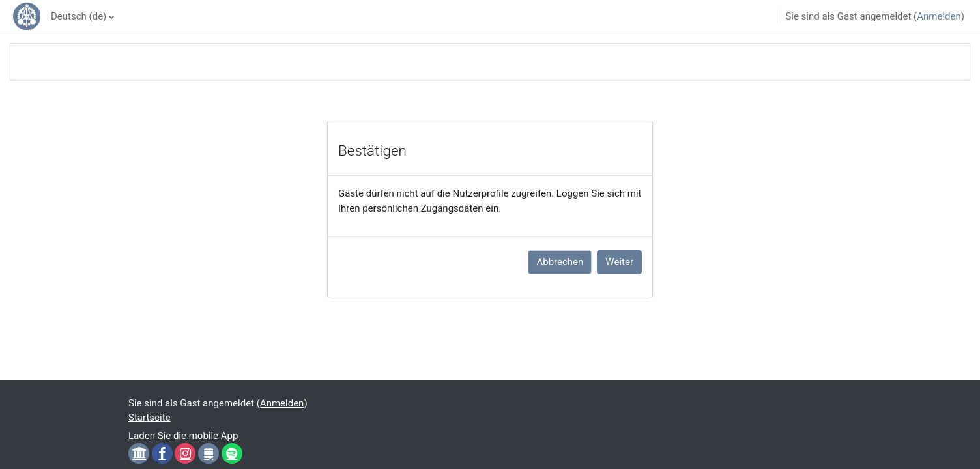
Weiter (619, 262)
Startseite (150, 418)
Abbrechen (560, 262)
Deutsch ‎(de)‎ (79, 16)
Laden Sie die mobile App (183, 436)
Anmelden (939, 16)
